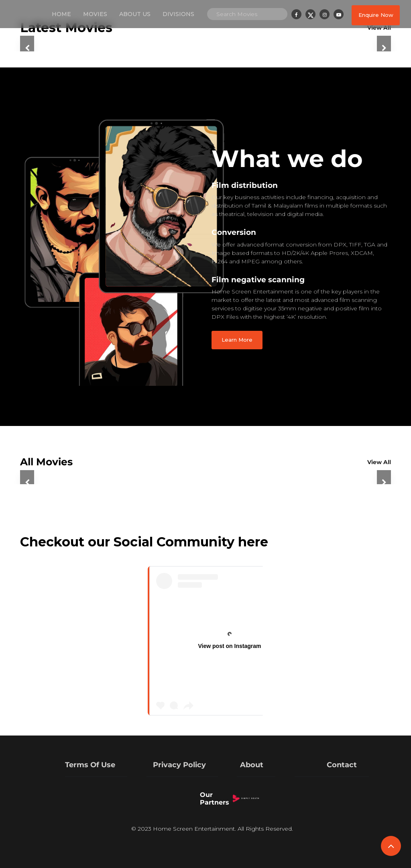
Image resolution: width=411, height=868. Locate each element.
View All (379, 462)
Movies (95, 14)
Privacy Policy (179, 765)
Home (61, 14)
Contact (342, 765)
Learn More (237, 340)
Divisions (178, 14)
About (252, 765)
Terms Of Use (90, 765)
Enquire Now (376, 15)
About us (135, 14)
